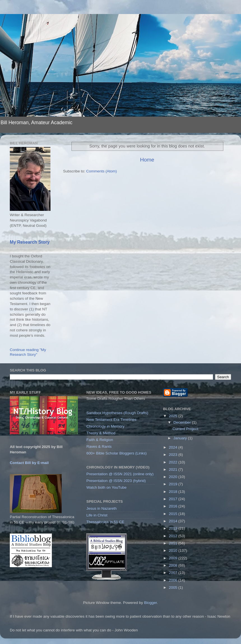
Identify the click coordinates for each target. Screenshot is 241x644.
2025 (174, 416)
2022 (174, 462)
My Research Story (30, 242)
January (181, 438)
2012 (174, 536)
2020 (174, 477)
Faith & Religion (100, 440)
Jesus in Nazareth (101, 508)
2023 (174, 455)
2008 (174, 565)
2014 (174, 521)
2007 (174, 573)
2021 (174, 469)
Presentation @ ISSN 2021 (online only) (120, 474)
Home (147, 160)
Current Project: (186, 429)
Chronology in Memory (105, 426)
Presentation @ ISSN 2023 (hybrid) (116, 481)
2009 (174, 558)
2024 (174, 447)
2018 (174, 492)
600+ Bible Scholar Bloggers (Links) (116, 453)
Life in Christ (97, 515)
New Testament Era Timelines (111, 420)
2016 (174, 506)
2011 (174, 543)
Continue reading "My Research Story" (28, 352)
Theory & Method (101, 433)
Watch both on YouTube (106, 487)
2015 (174, 514)
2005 (174, 588)
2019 (174, 484)
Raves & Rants (99, 446)
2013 (174, 528)
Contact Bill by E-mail (29, 463)
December (183, 422)
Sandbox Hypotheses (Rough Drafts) (117, 413)
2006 (174, 580)
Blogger (150, 603)
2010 (174, 550)
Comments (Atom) (102, 171)
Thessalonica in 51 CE (105, 522)
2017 (174, 499)
